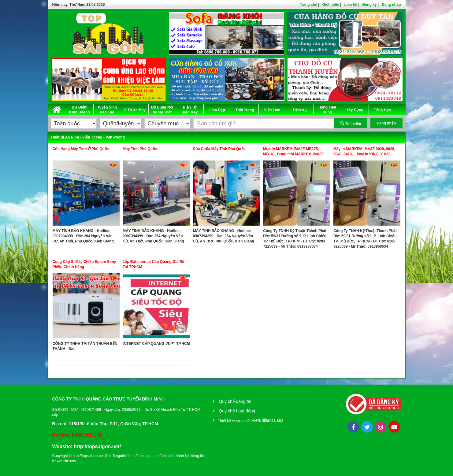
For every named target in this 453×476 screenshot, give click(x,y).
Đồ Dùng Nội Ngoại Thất (162, 110)
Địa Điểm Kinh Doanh (79, 110)
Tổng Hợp (382, 110)
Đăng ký (370, 5)
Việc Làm (272, 110)
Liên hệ (351, 5)
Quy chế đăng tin (235, 401)
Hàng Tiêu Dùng (327, 110)
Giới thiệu (331, 5)
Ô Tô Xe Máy (135, 110)
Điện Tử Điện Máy (189, 110)
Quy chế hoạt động (237, 411)
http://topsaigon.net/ (97, 446)
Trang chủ (308, 5)
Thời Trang (245, 110)
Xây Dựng (355, 110)
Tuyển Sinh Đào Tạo (107, 110)
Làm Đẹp (217, 110)
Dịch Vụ (300, 110)
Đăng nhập (391, 5)
